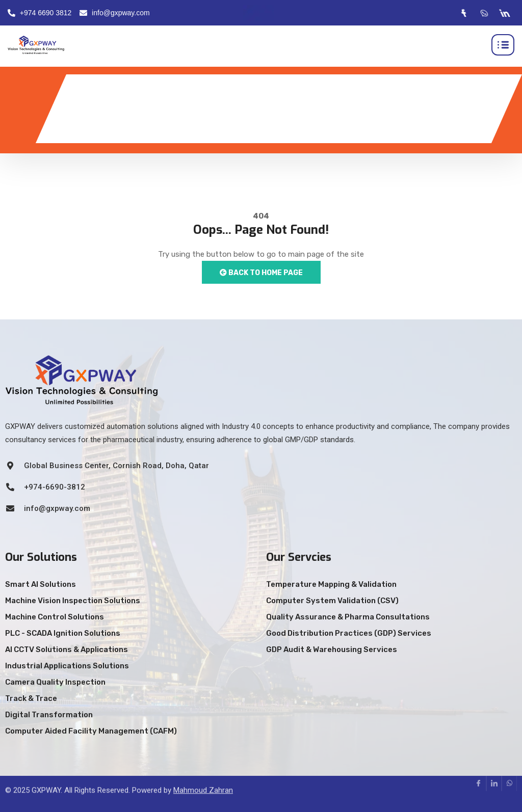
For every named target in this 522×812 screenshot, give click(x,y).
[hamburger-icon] (503, 45)
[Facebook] (463, 13)
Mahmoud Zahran (203, 777)
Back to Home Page (261, 273)
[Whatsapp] (484, 13)
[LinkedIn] (504, 13)
